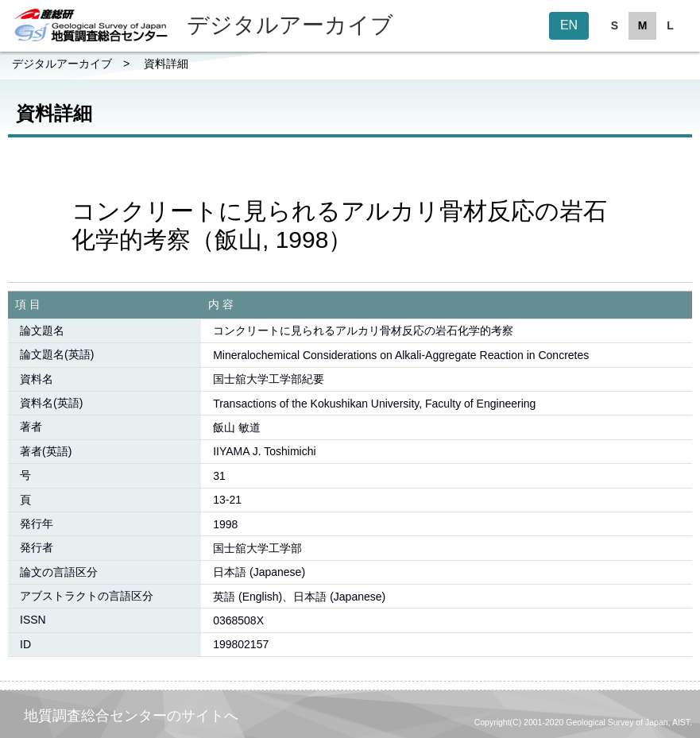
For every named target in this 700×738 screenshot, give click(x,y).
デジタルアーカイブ (62, 64)
